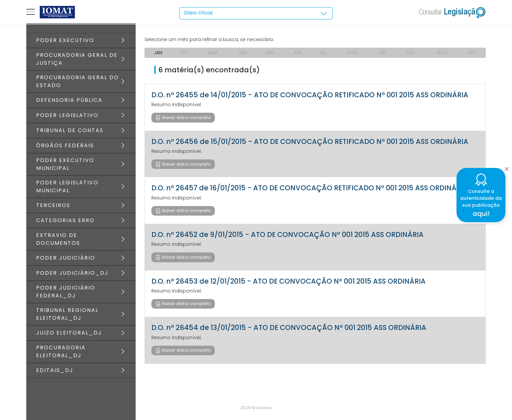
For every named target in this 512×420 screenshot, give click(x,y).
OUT (410, 53)
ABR (243, 53)
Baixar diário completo (186, 117)
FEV (184, 53)
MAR (213, 53)
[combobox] (256, 13)
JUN (297, 53)
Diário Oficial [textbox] (199, 13)
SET (383, 53)
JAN (158, 53)
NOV (442, 53)
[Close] (507, 167)
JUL (323, 53)
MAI (270, 53)
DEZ (472, 53)
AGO (353, 53)
